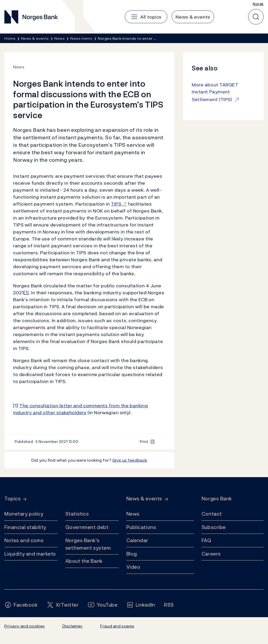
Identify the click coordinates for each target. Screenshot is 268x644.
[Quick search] (256, 17)
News (133, 514)
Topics (12, 499)
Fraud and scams (117, 626)
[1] (26, 293)
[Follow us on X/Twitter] (63, 605)
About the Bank (84, 561)
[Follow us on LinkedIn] (141, 605)
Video (133, 567)
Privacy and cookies (25, 626)
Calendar (137, 540)
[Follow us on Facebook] (21, 605)
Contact (212, 514)
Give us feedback (130, 460)
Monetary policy (24, 514)
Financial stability (25, 527)
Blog (132, 554)
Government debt (87, 527)
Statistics (77, 514)
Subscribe (214, 527)
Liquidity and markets (30, 554)
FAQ (206, 540)
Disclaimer (73, 626)
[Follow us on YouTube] (103, 605)
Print (144, 441)
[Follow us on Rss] (169, 605)
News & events (144, 499)
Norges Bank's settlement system (88, 544)
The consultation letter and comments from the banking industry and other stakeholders (80, 409)
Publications (141, 527)
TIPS (116, 204)
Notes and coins (24, 540)
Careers (211, 554)
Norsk (258, 4)
